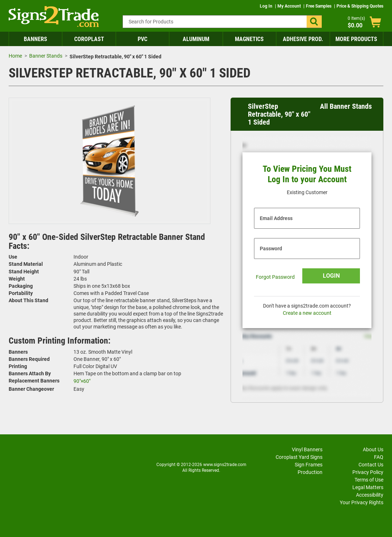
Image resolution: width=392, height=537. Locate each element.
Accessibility (370, 495)
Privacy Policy (368, 472)
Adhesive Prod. (303, 39)
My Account (290, 6)
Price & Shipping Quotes (360, 6)
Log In (267, 6)
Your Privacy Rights (362, 502)
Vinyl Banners (307, 449)
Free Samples (319, 6)
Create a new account (307, 313)
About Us (373, 449)
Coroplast (89, 39)
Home (15, 56)
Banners (35, 39)
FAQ (379, 457)
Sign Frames (309, 465)
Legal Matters (368, 487)
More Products (356, 39)
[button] (314, 22)
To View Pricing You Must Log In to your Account (307, 174)
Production (310, 472)
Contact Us (371, 465)
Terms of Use (369, 480)
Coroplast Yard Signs (299, 457)
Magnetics (249, 39)
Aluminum (196, 39)
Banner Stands (46, 56)
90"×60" (82, 381)
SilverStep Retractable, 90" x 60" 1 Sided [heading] (279, 114)
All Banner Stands (346, 106)
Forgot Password (275, 277)
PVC (142, 39)
